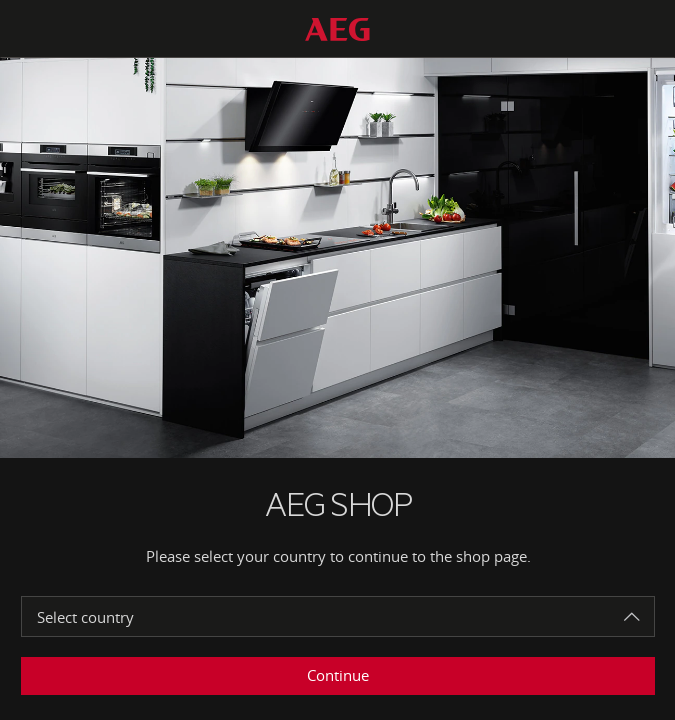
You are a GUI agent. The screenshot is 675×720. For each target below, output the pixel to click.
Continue (338, 675)
